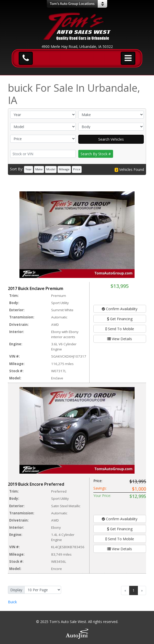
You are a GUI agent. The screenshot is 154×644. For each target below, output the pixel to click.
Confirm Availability (120, 309)
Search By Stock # (96, 154)
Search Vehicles (111, 139)
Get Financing (120, 319)
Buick (12, 602)
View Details (120, 339)
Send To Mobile (120, 329)
